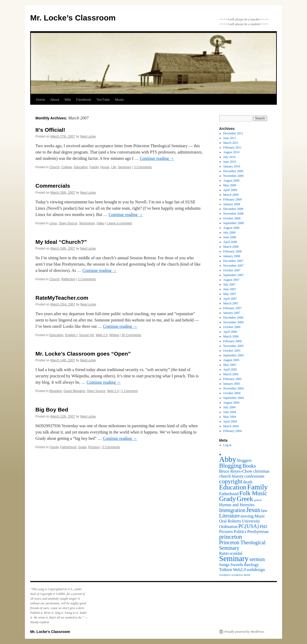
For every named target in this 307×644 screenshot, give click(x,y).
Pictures (94, 447)
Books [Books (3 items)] (249, 466)
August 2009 (231, 181)
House (105, 167)
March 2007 (231, 303)
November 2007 (234, 266)
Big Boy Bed (52, 410)
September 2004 (234, 398)
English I (71, 335)
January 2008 (232, 256)
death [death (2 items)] (248, 482)
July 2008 (229, 233)
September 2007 (234, 275)
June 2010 (230, 162)
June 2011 (230, 138)
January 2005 (232, 384)
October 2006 (232, 327)
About (55, 100)
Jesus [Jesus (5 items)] (253, 510)
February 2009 (232, 199)
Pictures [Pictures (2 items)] (226, 532)
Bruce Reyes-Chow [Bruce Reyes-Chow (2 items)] (236, 471)
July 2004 (229, 407)
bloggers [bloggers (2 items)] (244, 461)
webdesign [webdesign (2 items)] (256, 570)
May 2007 (230, 294)
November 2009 (234, 176)
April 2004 (230, 421)
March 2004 (231, 426)
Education (81, 167)
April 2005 (230, 369)
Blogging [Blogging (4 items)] (230, 466)
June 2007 (230, 289)
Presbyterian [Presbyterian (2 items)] (258, 532)
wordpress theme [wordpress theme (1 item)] (241, 575)
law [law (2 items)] (264, 511)
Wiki (68, 100)
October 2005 (232, 351)
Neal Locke (88, 136)
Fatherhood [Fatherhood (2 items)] (229, 494)
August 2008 (231, 228)
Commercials (53, 186)
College (67, 167)
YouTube (103, 100)
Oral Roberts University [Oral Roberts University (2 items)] (240, 521)
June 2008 (230, 237)
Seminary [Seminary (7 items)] (234, 558)
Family (94, 167)
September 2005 (234, 355)
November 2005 (234, 346)
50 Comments (131, 335)
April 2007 (230, 299)
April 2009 (230, 190)
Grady (82, 447)
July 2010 (229, 157)
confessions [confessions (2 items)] (254, 476)
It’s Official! (50, 130)
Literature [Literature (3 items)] (229, 516)
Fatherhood (68, 447)
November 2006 (234, 322)
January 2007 (232, 313)
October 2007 (232, 270)
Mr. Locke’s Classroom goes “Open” (83, 354)
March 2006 (231, 336)
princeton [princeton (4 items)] (231, 537)
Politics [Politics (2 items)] (240, 532)
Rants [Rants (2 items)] (224, 553)
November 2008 (234, 214)
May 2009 (230, 185)
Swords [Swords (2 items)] (237, 565)
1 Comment (129, 391)
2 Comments (87, 279)
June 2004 (230, 412)
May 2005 (230, 365)
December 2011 (233, 133)
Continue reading (157, 158)
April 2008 (230, 242)
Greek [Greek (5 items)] (245, 499)
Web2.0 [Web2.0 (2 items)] (239, 570)
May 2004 (230, 417)
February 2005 (232, 379)
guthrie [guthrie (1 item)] (258, 500)
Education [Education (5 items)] (233, 487)
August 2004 (231, 403)
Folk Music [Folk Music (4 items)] (253, 493)
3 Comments (143, 167)
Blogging (55, 391)
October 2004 (232, 393)
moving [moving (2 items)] (247, 516)
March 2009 (231, 195)
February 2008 (232, 251)
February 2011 (232, 147)
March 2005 (231, 374)
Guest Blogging (74, 391)
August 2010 (231, 152)
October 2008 (232, 218)
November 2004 (234, 388)
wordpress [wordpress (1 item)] (225, 575)
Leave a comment (120, 223)
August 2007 (231, 280)
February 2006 (232, 341)
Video (100, 223)
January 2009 (232, 204)
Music (119, 100)
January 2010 (232, 166)
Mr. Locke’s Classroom (73, 18)
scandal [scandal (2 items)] (236, 553)
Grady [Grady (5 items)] (227, 499)
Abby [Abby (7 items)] (228, 459)
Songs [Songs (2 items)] (224, 565)
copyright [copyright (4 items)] (231, 481)
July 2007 (229, 284)
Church (54, 167)
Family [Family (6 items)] (258, 487)
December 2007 (233, 261)
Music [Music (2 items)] (260, 516)
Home (41, 100)
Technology (87, 223)
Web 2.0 (102, 335)
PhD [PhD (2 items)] (263, 527)
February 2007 (232, 308)
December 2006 (233, 318)
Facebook (84, 100)
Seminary (125, 167)
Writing (114, 335)
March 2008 (231, 247)
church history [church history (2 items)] (231, 476)
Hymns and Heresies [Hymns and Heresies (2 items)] (237, 505)
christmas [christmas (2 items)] (261, 471)
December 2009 (233, 171)
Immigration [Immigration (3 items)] (232, 510)
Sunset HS (86, 335)
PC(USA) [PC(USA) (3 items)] (248, 526)
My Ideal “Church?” (61, 242)
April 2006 (230, 332)
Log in (227, 445)
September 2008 (234, 223)
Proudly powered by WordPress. (245, 632)
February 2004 (232, 431)
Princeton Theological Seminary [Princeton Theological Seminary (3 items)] (242, 545)
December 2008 (233, 209)
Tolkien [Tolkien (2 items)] (226, 570)
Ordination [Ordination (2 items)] (228, 527)
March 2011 (231, 143)
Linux (53, 223)
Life (114, 167)
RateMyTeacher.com (62, 298)
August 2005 (231, 360)
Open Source (68, 223)
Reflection (68, 279)
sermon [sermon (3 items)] (257, 559)
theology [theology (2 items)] (252, 565)
